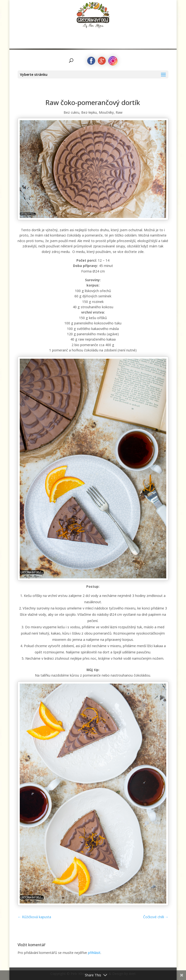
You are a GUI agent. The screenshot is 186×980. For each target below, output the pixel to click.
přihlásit (94, 953)
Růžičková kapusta (34, 917)
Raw (119, 112)
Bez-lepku (89, 112)
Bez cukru (71, 112)
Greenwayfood (93, 18)
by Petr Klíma (93, 35)
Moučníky (106, 112)
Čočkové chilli (156, 917)
